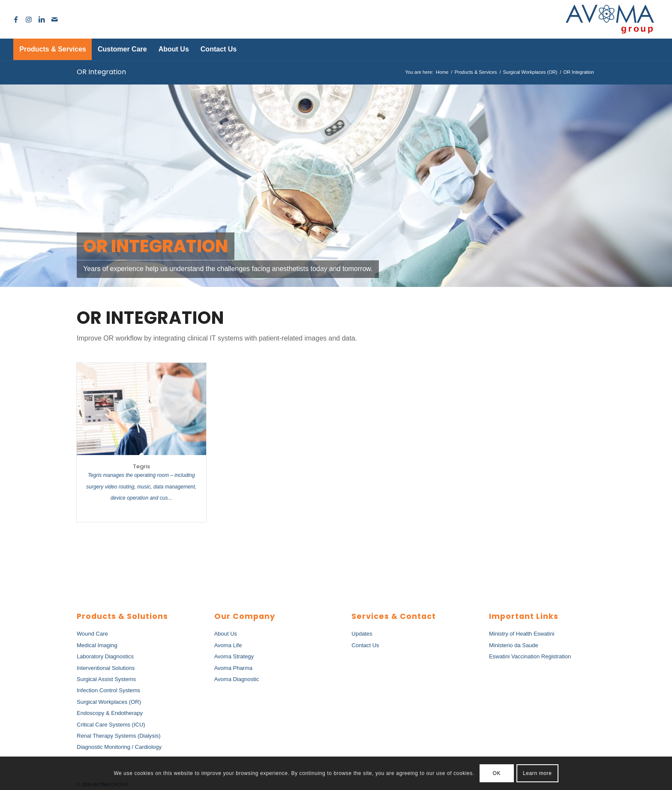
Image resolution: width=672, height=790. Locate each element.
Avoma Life (228, 645)
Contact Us (365, 645)
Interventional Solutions (106, 668)
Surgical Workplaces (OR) (109, 702)
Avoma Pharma (233, 668)
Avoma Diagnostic (237, 679)
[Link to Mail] (54, 19)
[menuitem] (52, 49)
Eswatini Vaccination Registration (530, 656)
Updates (362, 634)
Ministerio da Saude (514, 645)
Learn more (537, 773)
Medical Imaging (97, 645)
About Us (226, 634)
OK (497, 773)
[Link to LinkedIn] (42, 19)
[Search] (639, 49)
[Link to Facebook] (16, 19)
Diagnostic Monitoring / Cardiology (119, 747)
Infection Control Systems (108, 690)
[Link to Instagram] (29, 19)
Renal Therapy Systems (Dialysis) (119, 736)
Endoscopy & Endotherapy (110, 713)
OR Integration (101, 72)
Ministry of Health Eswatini (522, 634)
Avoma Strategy (234, 656)
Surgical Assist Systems (106, 679)
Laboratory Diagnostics (105, 656)
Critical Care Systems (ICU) (111, 725)
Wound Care (92, 634)
